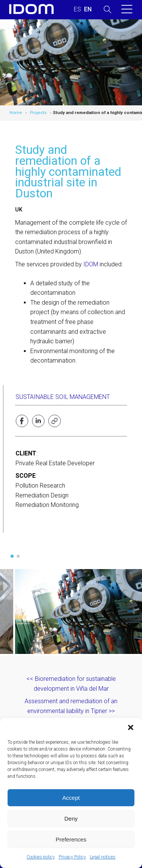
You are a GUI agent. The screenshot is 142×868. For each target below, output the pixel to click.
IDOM (91, 264)
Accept (71, 798)
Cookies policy (41, 857)
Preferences (71, 839)
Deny (71, 819)
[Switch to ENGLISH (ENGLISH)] (88, 9)
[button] (131, 727)
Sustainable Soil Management (63, 397)
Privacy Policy (72, 857)
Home (16, 113)
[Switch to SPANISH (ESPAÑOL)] (77, 9)
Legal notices (103, 857)
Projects (38, 113)
